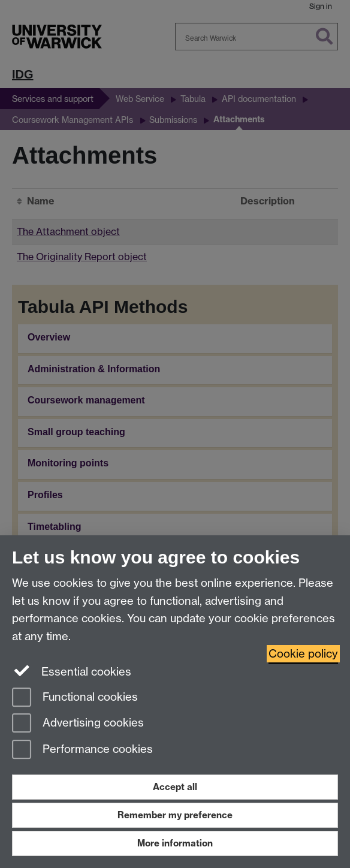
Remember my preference (175, 815)
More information (175, 843)
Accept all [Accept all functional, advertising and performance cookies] (175, 787)
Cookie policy (303, 654)
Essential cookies (72, 671)
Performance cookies (82, 750)
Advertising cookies (78, 724)
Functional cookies (75, 698)
